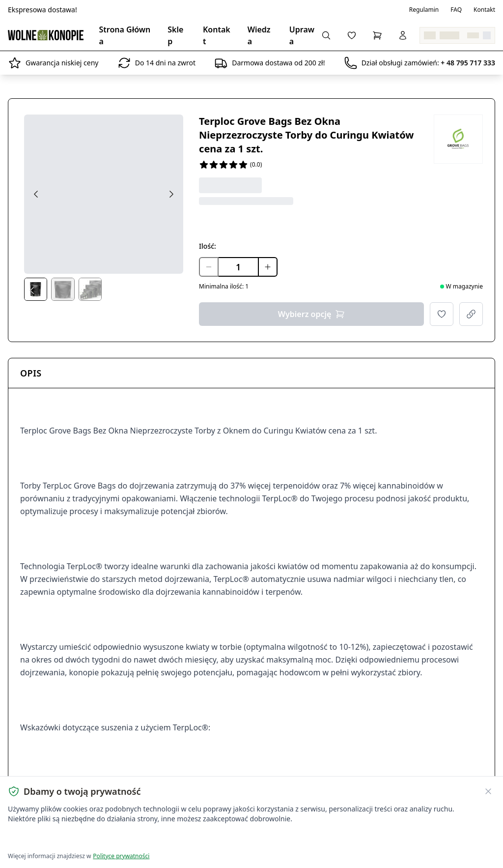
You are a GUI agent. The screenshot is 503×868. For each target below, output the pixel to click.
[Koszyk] (377, 35)
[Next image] (171, 194)
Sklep (175, 35)
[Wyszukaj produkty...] (326, 35)
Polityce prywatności (121, 856)
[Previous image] (36, 194)
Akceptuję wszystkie (43, 839)
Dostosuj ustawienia (124, 839)
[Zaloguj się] (403, 35)
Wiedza (259, 35)
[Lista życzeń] (352, 35)
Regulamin (424, 10)
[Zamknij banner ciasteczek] (488, 791)
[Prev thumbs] (32, 290)
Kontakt (484, 10)
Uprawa (302, 35)
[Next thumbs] (175, 290)
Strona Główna (125, 35)
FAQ (456, 10)
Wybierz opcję (312, 314)
